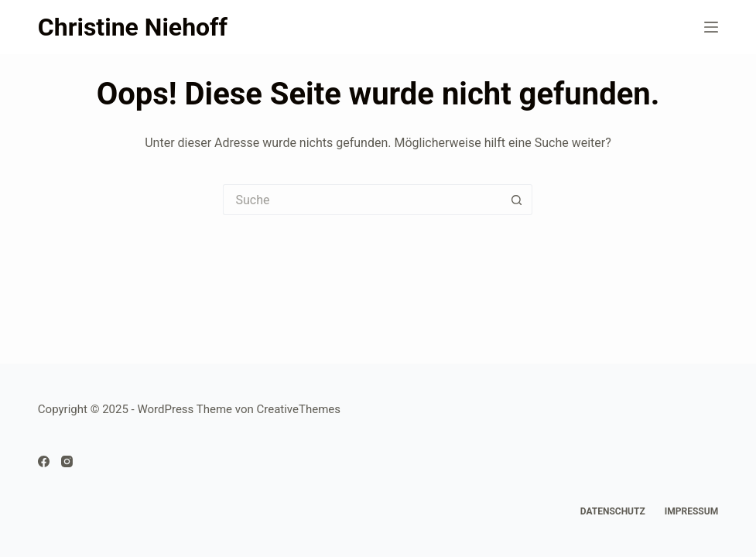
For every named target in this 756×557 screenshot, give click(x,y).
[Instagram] (67, 461)
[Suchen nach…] (362, 200)
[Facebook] (44, 461)
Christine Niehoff (133, 27)
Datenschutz (613, 511)
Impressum (691, 511)
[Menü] (711, 27)
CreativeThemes (298, 409)
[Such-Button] (517, 200)
